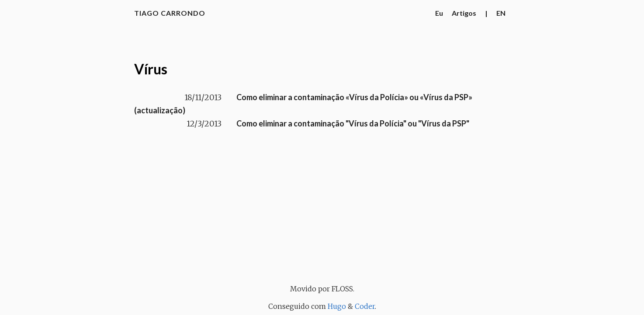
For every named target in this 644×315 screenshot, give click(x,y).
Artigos (464, 13)
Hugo (337, 306)
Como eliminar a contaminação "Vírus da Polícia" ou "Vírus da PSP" (353, 123)
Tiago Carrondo (170, 13)
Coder (365, 306)
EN (501, 13)
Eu (439, 13)
